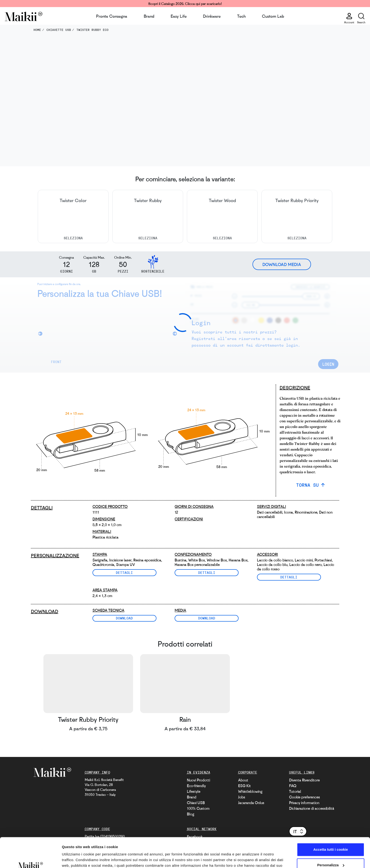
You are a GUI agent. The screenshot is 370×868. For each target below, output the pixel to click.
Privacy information (304, 803)
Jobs (242, 797)
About (243, 780)
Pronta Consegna (112, 16)
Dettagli (124, 573)
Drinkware (212, 16)
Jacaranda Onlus (251, 803)
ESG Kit (244, 786)
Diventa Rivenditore (304, 780)
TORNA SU (307, 485)
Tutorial (295, 791)
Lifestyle (194, 791)
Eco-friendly (196, 786)
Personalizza (331, 839)
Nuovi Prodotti (198, 780)
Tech (241, 16)
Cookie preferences (305, 797)
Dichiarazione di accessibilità (312, 808)
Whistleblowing (250, 791)
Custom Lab (273, 16)
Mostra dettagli (75, 859)
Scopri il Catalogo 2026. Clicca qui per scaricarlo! (185, 4)
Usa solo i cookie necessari (331, 855)
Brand (149, 16)
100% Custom (198, 808)
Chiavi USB (196, 803)
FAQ (293, 786)
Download (124, 618)
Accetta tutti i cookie (331, 824)
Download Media (282, 264)
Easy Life (179, 16)
